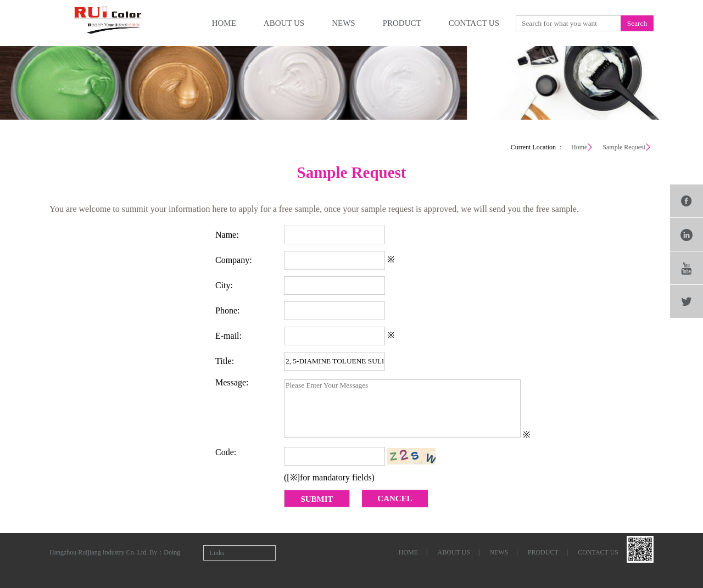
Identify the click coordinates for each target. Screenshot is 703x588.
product (402, 23)
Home (579, 147)
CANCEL (395, 499)
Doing (172, 552)
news (344, 23)
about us (284, 23)
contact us (474, 23)
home (224, 23)
